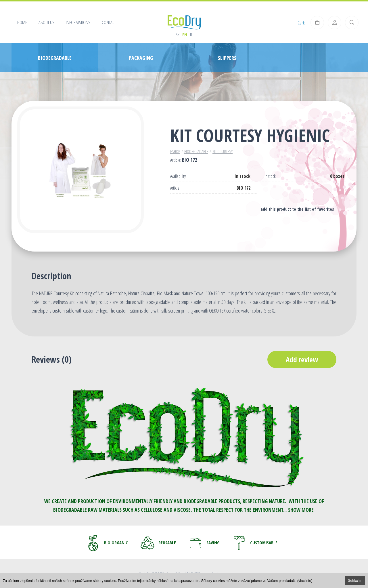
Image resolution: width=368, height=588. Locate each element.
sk (178, 35)
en (185, 35)
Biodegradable (196, 151)
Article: (175, 188)
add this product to (278, 209)
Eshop (175, 151)
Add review (302, 359)
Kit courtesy (223, 151)
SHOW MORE (301, 510)
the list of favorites (316, 209)
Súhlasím (355, 581)
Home (22, 22)
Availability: (178, 176)
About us (46, 22)
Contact (109, 22)
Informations (78, 22)
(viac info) (305, 581)
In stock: (271, 176)
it (191, 35)
